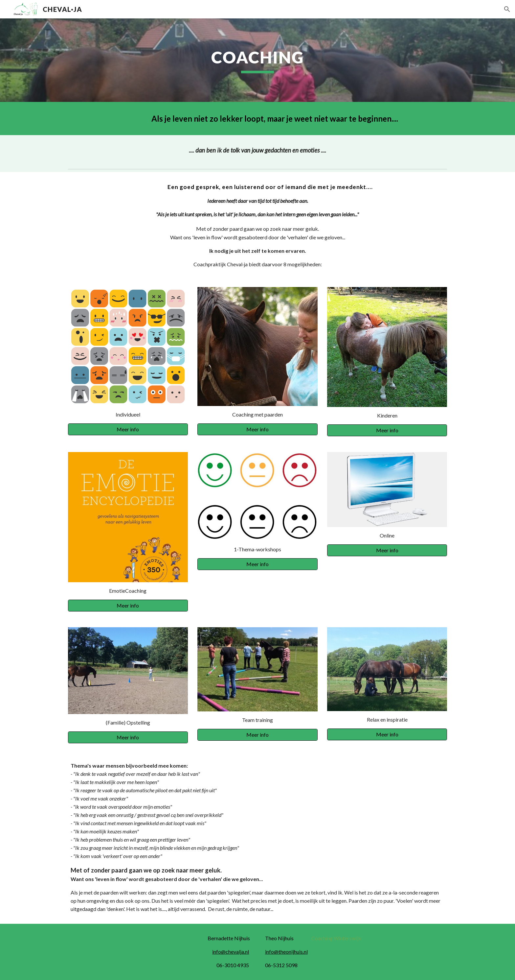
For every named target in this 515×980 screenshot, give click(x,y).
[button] (507, 9)
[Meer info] (128, 429)
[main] (257, 60)
